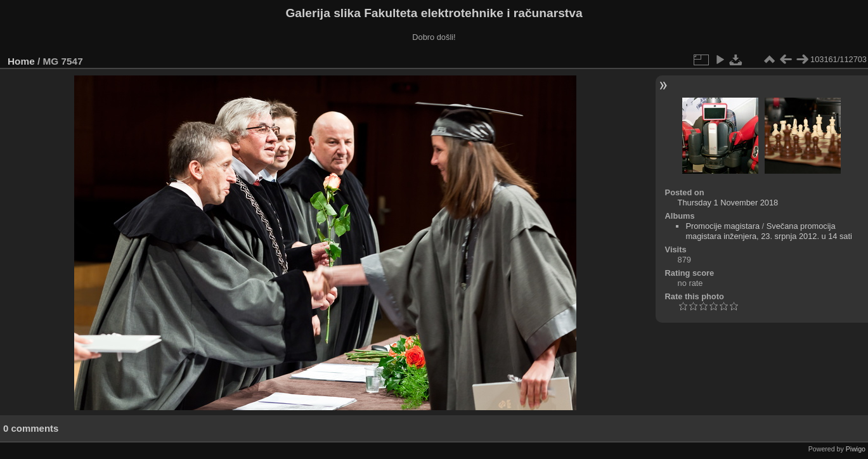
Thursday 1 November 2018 (728, 203)
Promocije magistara (722, 226)
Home (21, 61)
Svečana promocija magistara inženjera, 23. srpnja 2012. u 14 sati (769, 231)
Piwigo (856, 449)
